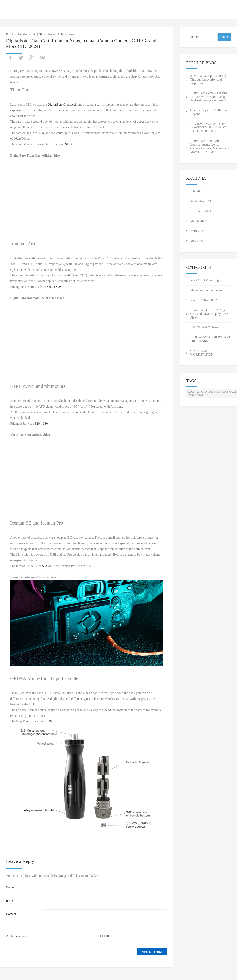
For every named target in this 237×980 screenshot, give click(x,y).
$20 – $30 (41, 423)
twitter (21, 58)
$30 (49, 721)
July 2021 (197, 191)
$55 (90, 566)
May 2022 (197, 241)
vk (42, 58)
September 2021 (201, 201)
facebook (10, 58)
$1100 (69, 144)
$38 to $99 (54, 287)
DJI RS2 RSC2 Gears (204, 327)
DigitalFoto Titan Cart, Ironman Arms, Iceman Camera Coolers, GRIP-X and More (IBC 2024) (210, 146)
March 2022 (198, 221)
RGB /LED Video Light (206, 280)
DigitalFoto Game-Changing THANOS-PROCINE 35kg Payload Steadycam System (209, 97)
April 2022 (197, 231)
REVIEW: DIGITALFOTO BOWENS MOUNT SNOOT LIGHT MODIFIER (209, 127)
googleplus (32, 58)
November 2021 (201, 211)
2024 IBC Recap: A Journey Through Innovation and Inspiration (208, 79)
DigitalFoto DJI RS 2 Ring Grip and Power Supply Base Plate (209, 314)
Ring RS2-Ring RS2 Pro (206, 300)
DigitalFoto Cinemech (62, 105)
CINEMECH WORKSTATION (202, 353)
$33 (45, 566)
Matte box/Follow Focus (206, 290)
